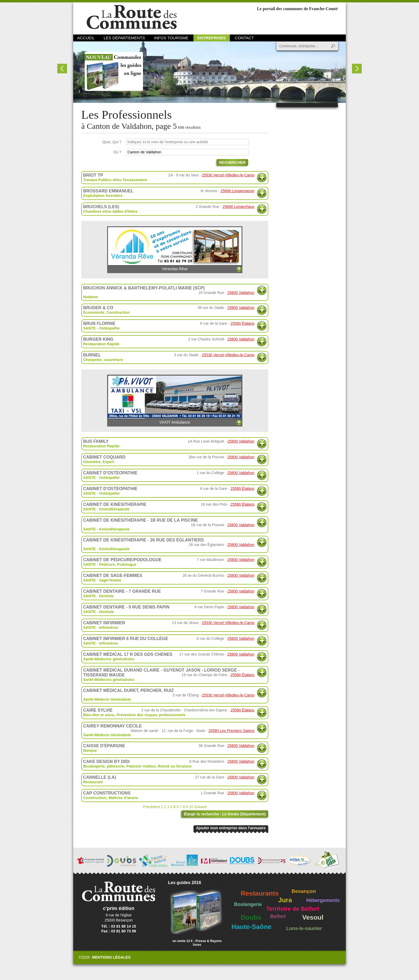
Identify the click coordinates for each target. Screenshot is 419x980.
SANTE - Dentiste (98, 596)
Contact (244, 38)
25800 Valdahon (241, 293)
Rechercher (232, 162)
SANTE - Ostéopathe (101, 328)
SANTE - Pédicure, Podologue (110, 564)
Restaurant (93, 782)
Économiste (94, 312)
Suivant (201, 807)
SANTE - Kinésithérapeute (106, 509)
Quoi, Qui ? (112, 142)
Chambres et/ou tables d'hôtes (110, 211)
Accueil (86, 38)
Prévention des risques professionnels (151, 715)
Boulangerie (248, 904)
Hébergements (323, 900)
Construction (118, 312)
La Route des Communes (132, 17)
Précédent (151, 807)
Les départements (124, 38)
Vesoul (313, 917)
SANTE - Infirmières (101, 627)
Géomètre (92, 462)
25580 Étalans (242, 323)
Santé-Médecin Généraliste (107, 699)
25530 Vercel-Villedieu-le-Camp (228, 175)
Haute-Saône (251, 927)
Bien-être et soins (99, 715)
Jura (285, 900)
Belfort (278, 916)
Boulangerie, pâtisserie (104, 766)
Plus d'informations (262, 178)
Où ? (117, 152)
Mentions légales (111, 957)
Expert (108, 462)
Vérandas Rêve (175, 249)
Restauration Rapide (101, 344)
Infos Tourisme (171, 38)
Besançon (304, 891)
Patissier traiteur (141, 766)
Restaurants (260, 893)
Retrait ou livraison (175, 766)
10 (191, 807)
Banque (90, 750)
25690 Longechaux (238, 207)
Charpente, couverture (103, 360)
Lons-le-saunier (304, 928)
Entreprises (212, 38)
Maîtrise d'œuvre (123, 798)
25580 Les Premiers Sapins (231, 731)
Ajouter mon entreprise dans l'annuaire (231, 828)
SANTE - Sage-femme (102, 580)
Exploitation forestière (103, 196)
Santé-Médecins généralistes (109, 659)
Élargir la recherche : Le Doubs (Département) (225, 814)
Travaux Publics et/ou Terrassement (115, 180)
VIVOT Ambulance (175, 400)
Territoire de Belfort (293, 909)
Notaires (91, 297)
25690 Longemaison (237, 191)
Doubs (251, 917)
